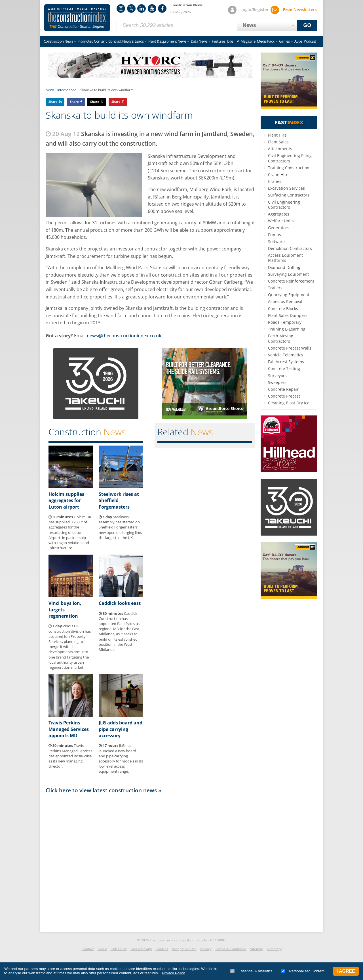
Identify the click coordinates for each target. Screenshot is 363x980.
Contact (88, 949)
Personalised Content (303, 971)
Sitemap (257, 949)
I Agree (346, 971)
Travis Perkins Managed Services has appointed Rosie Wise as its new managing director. (70, 756)
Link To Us (119, 949)
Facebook (162, 9)
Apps (298, 41)
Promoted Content (92, 41)
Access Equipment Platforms (285, 258)
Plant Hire (277, 135)
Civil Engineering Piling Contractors (290, 158)
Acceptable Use (184, 949)
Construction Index (77, 18)
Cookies (162, 949)
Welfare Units (281, 221)
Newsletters (300, 10)
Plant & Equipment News (167, 41)
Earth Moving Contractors (281, 338)
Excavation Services (286, 188)
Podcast (310, 41)
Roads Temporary (285, 322)
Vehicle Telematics (286, 355)
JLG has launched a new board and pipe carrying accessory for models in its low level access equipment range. (121, 758)
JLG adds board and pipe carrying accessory (121, 729)
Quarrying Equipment (289, 295)
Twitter (131, 9)
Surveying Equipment (288, 274)
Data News (199, 41)
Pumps (275, 235)
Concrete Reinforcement (291, 281)
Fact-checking (141, 949)
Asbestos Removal (285, 301)
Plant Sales (278, 142)
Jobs (230, 41)
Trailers (275, 288)
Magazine (248, 41)
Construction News (58, 41)
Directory (274, 949)
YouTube (152, 9)
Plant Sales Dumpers (288, 315)
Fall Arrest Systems (286, 362)
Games (284, 41)
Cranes (275, 181)
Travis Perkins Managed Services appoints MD (69, 729)
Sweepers (277, 382)
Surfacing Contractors (289, 195)
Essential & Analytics (251, 971)
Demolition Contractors (290, 248)
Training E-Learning (287, 329)
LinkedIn (142, 9)
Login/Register (255, 10)
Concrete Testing (284, 368)
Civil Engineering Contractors (284, 205)
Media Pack (266, 41)
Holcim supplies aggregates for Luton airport (66, 501)
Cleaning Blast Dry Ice (289, 403)
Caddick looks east (120, 603)
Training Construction (289, 168)
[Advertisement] (150, 861)
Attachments (280, 149)
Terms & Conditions (231, 949)
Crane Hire (278, 175)
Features (219, 41)
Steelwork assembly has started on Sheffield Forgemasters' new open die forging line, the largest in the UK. (120, 527)
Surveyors (277, 376)
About (102, 949)
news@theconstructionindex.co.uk (124, 336)
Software (276, 242)
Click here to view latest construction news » (104, 790)
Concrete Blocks (283, 309)
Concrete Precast (284, 396)
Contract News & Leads (126, 41)
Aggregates (279, 214)
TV (237, 41)
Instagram (121, 9)
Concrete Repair (283, 389)
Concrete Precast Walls (290, 348)
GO (307, 25)
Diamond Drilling (284, 267)
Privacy (206, 949)
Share (53, 102)
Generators (279, 228)
